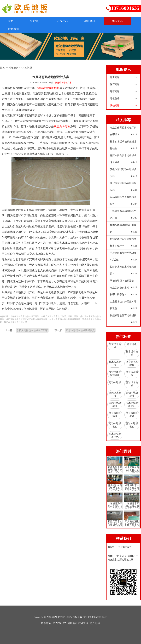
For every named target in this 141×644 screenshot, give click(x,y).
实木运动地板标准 (132, 405)
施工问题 (124, 78)
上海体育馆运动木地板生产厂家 (124, 216)
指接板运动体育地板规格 (124, 317)
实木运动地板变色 (115, 436)
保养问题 (124, 85)
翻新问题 (124, 92)
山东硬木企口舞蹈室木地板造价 (124, 306)
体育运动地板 (132, 374)
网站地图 (72, 624)
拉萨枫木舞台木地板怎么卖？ (124, 271)
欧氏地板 (95, 624)
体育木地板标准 (115, 415)
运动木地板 (115, 383)
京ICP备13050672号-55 (95, 617)
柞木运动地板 (132, 353)
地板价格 (124, 99)
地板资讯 (121, 21)
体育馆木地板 (115, 346)
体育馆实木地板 (132, 364)
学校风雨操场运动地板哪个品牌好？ (124, 258)
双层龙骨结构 (62, 127)
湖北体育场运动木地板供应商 (124, 188)
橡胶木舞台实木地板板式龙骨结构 (124, 160)
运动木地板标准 (132, 394)
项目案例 (93, 21)
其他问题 (27, 68)
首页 (11, 21)
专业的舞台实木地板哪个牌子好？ (124, 292)
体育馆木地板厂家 (63, 83)
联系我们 (14, 29)
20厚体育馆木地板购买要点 (80, 331)
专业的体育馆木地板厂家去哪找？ (124, 132)
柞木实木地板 (115, 364)
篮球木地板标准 (115, 405)
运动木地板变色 (115, 425)
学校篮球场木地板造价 (124, 282)
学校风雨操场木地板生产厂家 (32, 331)
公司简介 (37, 21)
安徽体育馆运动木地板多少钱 (124, 174)
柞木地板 (132, 345)
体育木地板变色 (132, 415)
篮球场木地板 (115, 394)
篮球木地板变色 (132, 425)
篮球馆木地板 (132, 384)
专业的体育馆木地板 (115, 374)
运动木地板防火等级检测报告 (124, 202)
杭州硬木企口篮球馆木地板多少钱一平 (124, 244)
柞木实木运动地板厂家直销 (124, 230)
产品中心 (65, 21)
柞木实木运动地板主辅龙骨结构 (124, 146)
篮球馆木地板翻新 (48, 88)
